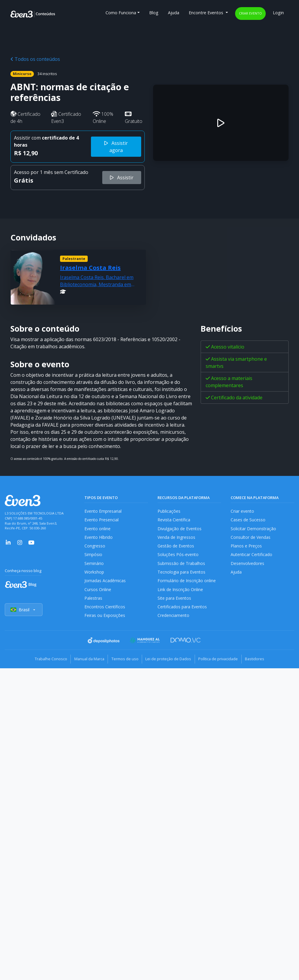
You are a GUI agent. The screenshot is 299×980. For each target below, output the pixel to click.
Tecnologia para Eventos (182, 575)
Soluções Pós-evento (178, 557)
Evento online (98, 529)
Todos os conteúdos (35, 59)
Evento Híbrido (99, 538)
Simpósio (93, 557)
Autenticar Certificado (252, 557)
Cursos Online (98, 593)
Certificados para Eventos (183, 611)
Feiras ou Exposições (105, 620)
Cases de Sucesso (248, 520)
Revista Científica (174, 520)
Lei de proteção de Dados (170, 663)
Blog (154, 13)
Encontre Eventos (207, 13)
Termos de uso (123, 663)
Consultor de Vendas (251, 538)
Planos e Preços (246, 547)
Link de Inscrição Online (180, 593)
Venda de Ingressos (177, 538)
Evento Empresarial (103, 511)
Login (278, 13)
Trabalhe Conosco (44, 663)
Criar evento (250, 13)
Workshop (94, 575)
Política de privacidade (222, 663)
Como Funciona (121, 13)
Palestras (93, 602)
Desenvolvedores (248, 565)
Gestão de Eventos (176, 547)
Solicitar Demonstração (254, 529)
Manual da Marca (85, 663)
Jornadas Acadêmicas (105, 584)
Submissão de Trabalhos (182, 565)
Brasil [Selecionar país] (24, 614)
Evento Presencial (102, 520)
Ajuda (174, 13)
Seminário (94, 565)
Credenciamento (174, 620)
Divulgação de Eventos (180, 529)
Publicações (169, 511)
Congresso (95, 547)
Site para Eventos (175, 602)
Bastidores (261, 663)
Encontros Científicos (105, 611)
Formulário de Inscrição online (187, 584)
